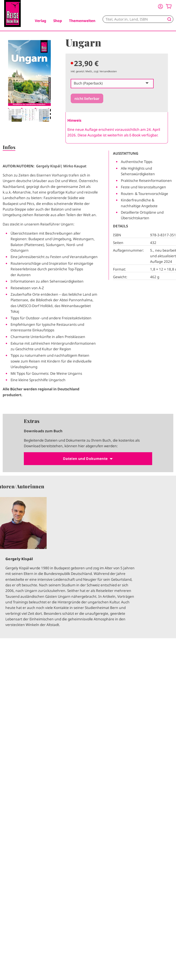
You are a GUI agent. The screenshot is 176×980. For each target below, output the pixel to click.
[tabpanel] (29, 81)
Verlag (41, 21)
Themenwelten (82, 21)
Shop (58, 21)
